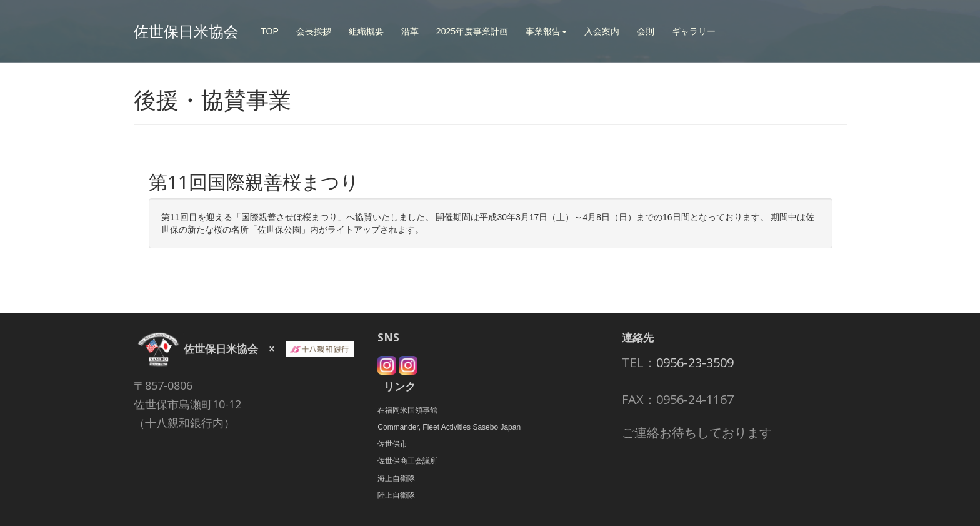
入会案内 (602, 31)
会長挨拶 (314, 31)
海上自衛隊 (396, 478)
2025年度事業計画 (472, 31)
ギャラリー (694, 31)
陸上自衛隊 (396, 495)
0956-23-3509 (695, 362)
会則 (646, 31)
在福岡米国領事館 (407, 410)
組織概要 (366, 31)
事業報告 (546, 31)
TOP (270, 31)
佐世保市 (392, 444)
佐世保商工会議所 (407, 461)
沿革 (410, 31)
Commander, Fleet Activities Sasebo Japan (449, 427)
